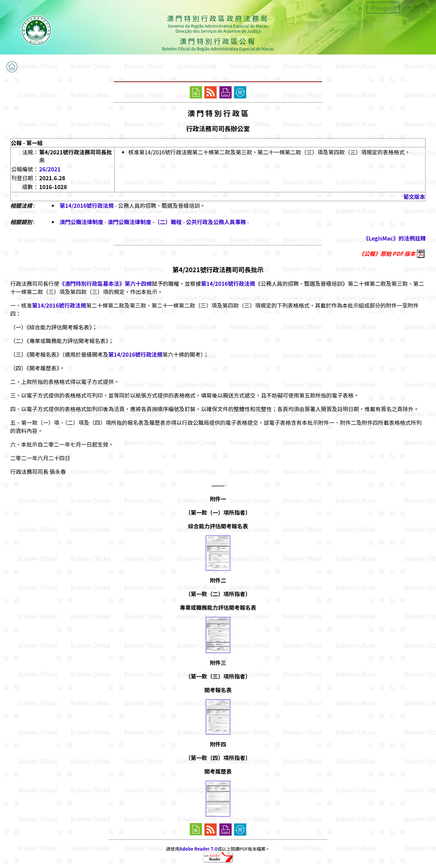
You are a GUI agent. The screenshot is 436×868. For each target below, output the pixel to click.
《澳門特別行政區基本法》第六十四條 (106, 283)
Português (383, 8)
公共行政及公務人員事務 (216, 222)
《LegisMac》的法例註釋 (394, 238)
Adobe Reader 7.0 (198, 849)
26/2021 (50, 169)
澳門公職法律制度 (81, 222)
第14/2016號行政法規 (87, 205)
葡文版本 (414, 197)
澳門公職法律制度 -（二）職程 (145, 222)
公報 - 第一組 (27, 143)
